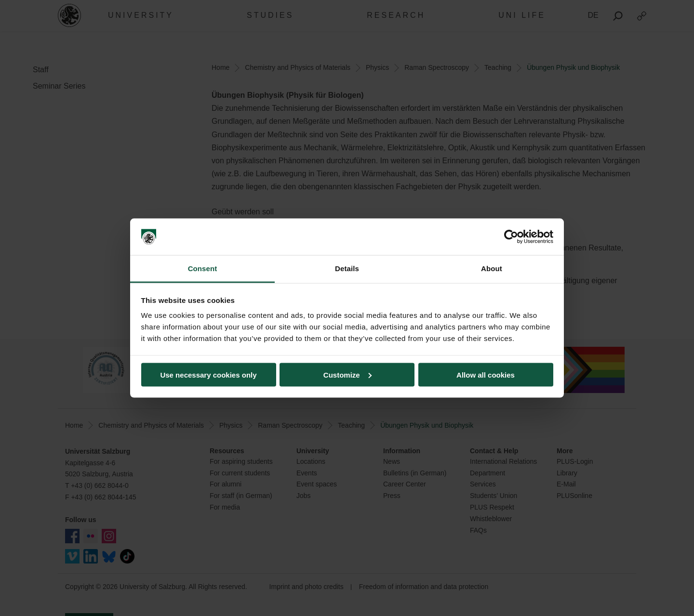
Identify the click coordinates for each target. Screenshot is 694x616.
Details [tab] (347, 269)
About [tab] (492, 269)
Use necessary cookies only (208, 374)
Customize (347, 374)
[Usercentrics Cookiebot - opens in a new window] (511, 237)
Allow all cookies (486, 374)
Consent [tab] (203, 269)
